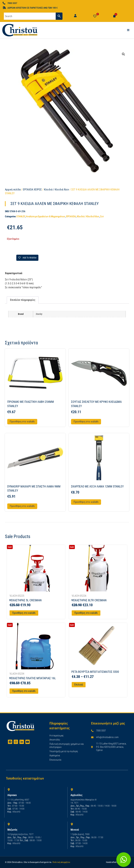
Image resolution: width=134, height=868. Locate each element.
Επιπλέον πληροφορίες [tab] (23, 300)
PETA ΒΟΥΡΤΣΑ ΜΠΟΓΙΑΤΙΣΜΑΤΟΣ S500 (95, 672)
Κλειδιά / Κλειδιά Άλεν (57, 190)
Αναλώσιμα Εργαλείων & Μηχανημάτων (46, 216)
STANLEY (21, 216)
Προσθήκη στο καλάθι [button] (22, 422)
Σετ (102, 216)
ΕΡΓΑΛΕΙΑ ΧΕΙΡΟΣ (32, 190)
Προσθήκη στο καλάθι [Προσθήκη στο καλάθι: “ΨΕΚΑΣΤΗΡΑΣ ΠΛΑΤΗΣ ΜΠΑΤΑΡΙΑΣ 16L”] (24, 691)
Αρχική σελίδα (13, 190)
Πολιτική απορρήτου (61, 862)
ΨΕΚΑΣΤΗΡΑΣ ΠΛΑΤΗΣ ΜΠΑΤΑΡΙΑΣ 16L (33, 678)
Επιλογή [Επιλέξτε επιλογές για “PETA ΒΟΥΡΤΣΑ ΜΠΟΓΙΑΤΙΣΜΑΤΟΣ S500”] (79, 685)
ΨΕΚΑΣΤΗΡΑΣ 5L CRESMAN (25, 600)
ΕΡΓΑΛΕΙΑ (71, 216)
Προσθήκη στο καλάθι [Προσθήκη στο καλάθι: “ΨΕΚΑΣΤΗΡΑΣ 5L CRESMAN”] (24, 613)
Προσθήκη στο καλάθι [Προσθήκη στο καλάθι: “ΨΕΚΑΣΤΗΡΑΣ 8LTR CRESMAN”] (86, 613)
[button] (123, 54)
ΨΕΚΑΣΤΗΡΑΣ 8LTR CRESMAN (89, 600)
